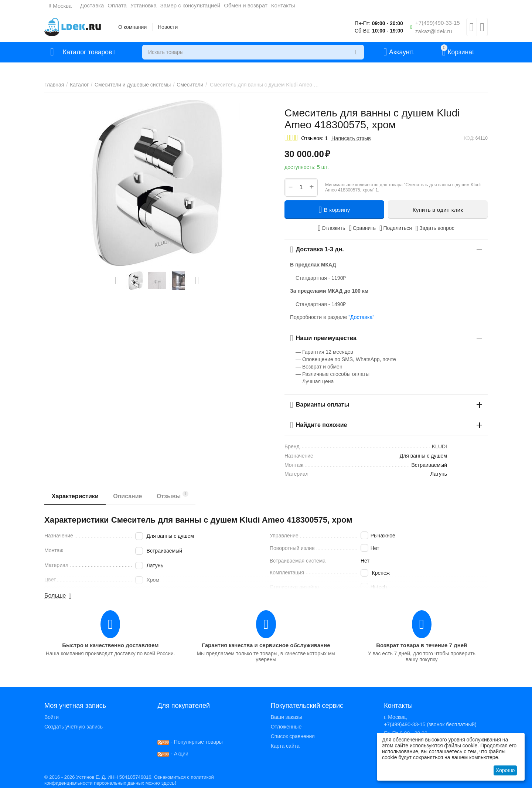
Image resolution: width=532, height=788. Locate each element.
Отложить (331, 228)
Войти (52, 717)
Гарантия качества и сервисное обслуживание (266, 645)
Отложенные (286, 727)
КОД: (469, 138)
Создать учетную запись (74, 727)
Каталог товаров (88, 52)
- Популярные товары (190, 742)
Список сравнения (293, 736)
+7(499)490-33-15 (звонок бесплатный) (430, 724)
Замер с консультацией (190, 5)
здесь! (168, 783)
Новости (168, 27)
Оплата (117, 5)
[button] (396, 228)
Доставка (92, 5)
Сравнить (362, 228)
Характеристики (75, 496)
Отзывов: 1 (314, 138)
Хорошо (505, 770)
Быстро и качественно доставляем (110, 645)
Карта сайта (285, 746)
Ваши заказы (287, 717)
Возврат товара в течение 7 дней (422, 645)
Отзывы (173, 495)
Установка (144, 5)
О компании (132, 27)
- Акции (173, 754)
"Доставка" (361, 317)
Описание (128, 496)
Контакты (283, 5)
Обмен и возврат (246, 5)
